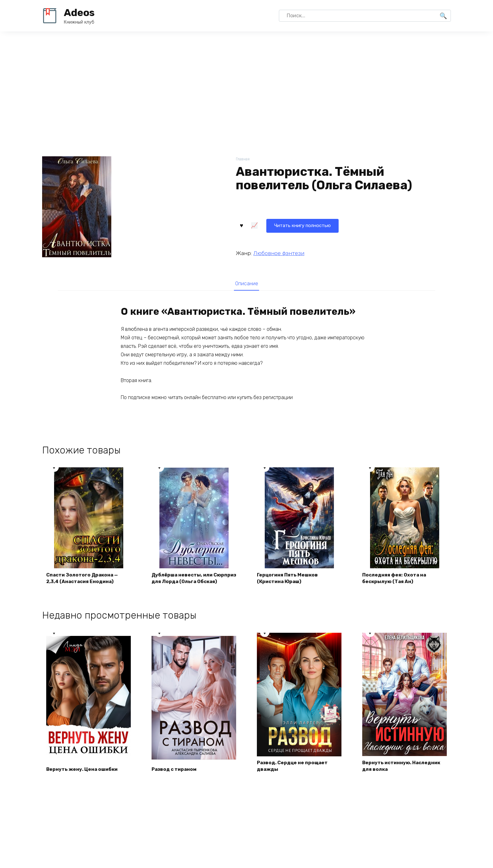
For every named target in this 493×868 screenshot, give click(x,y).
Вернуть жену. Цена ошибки (84, 779)
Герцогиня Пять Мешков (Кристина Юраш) (289, 587)
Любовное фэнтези (279, 253)
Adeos (79, 13)
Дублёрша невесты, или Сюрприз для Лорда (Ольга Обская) (188, 583)
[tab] (246, 284)
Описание (246, 284)
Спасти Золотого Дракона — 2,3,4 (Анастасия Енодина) (84, 587)
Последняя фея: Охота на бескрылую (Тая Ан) (396, 587)
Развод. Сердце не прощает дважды (294, 775)
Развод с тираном (176, 779)
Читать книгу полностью (274, 225)
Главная (243, 159)
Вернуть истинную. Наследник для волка (404, 775)
